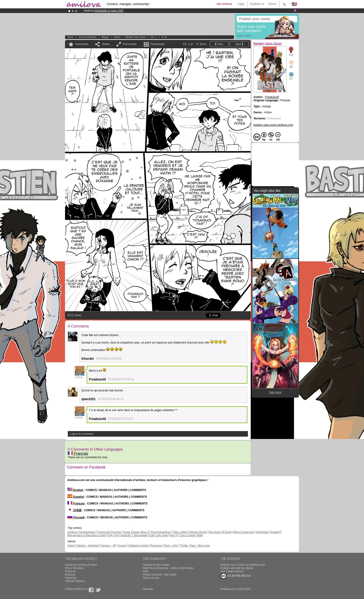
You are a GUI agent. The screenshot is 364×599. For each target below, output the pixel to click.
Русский (76, 517)
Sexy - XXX (171, 546)
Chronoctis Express (109, 532)
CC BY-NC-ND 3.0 (236, 576)
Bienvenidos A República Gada (86, 535)
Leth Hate (162, 535)
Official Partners (75, 581)
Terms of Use (151, 578)
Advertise (71, 578)
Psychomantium (161, 532)
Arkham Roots (198, 532)
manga (105, 37)
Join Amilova (224, 4)
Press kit (70, 571)
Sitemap (148, 589)
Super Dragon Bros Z (136, 532)
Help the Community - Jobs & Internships (168, 568)
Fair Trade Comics (232, 571)
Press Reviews (74, 568)
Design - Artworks (88, 546)
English (75, 490)
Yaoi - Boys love (200, 546)
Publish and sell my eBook (237, 568)
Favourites (82, 44)
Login (241, 4)
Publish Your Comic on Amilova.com (243, 565)
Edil (152, 535)
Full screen (130, 44)
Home (70, 37)
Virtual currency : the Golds (160, 575)
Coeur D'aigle (188, 535)
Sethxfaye (262, 532)
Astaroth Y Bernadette (134, 535)
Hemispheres (87, 532)
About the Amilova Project (81, 565)
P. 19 (164, 37)
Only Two (113, 535)
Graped (275, 532)
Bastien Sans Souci (136, 37)
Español (76, 497)
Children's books (138, 546)
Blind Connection (244, 532)
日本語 (74, 510)
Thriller (184, 546)
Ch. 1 (154, 37)
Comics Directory (88, 37)
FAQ (146, 571)
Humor (122, 546)
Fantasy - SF (108, 546)
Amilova (72, 532)
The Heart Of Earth (220, 532)
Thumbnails (157, 44)
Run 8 (173, 535)
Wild (200, 535)
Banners (70, 575)
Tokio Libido (180, 532)
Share (106, 44)
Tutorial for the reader (156, 565)
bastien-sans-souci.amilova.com (273, 125)
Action (117, 37)
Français (78, 453)
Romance (156, 546)
